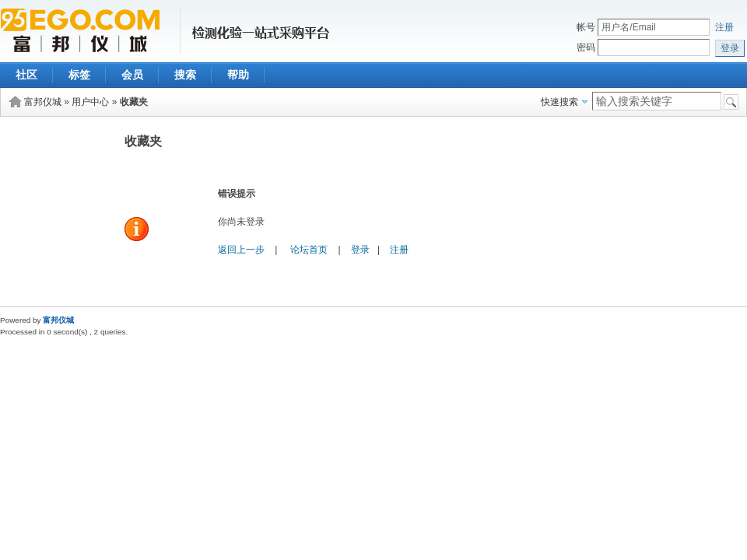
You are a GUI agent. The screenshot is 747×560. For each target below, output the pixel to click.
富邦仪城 (43, 102)
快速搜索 (559, 102)
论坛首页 (309, 250)
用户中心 (90, 102)
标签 (79, 75)
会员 (132, 75)
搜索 (185, 75)
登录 (360, 250)
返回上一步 (241, 250)
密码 (586, 47)
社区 (26, 75)
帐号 (586, 27)
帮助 (238, 75)
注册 (724, 27)
